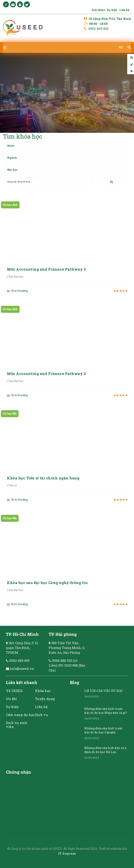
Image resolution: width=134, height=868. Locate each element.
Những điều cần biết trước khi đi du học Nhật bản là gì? (106, 711)
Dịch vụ (42, 715)
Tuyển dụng (45, 699)
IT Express (67, 853)
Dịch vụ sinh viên (17, 725)
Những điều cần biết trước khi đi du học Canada (103, 730)
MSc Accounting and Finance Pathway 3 (46, 374)
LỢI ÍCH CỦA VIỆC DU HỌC (104, 691)
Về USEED (14, 691)
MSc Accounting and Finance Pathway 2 (46, 269)
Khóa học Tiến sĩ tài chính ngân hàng (43, 478)
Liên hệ (125, 10)
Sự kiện (112, 10)
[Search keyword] (48, 182)
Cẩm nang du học (20, 715)
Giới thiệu (98, 10)
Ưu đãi (11, 699)
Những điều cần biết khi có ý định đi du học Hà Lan (105, 750)
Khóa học (43, 691)
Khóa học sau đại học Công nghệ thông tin (47, 583)
